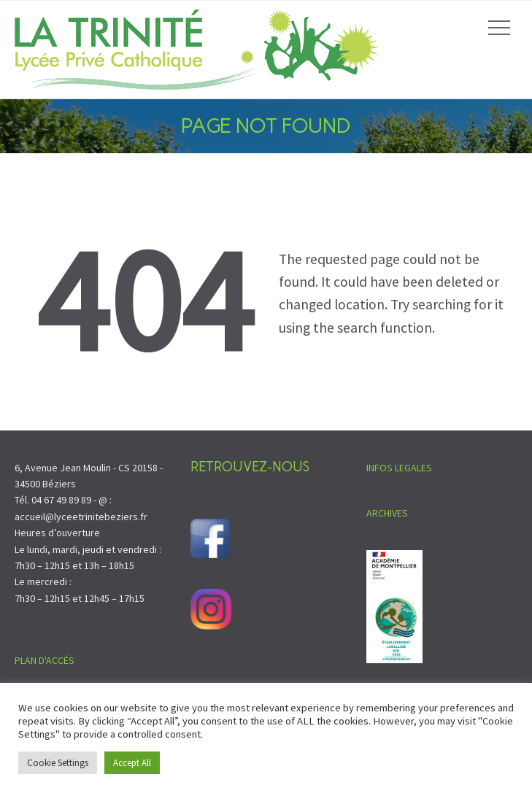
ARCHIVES (387, 513)
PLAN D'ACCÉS (45, 660)
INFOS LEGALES (399, 468)
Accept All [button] (132, 763)
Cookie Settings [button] (58, 763)
